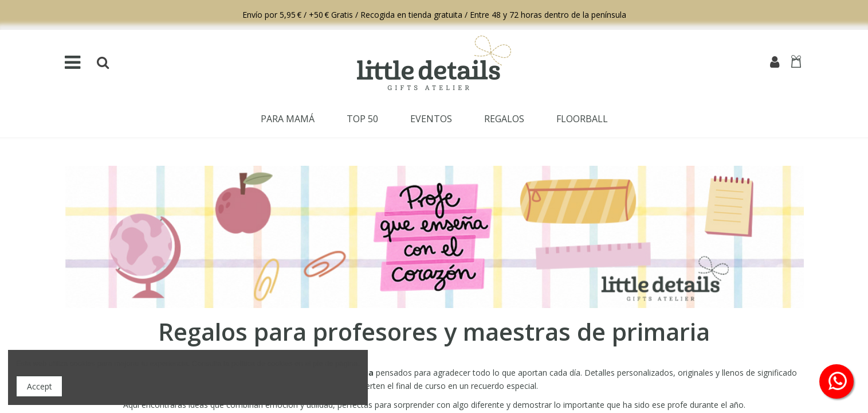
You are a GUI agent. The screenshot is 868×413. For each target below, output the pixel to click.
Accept (40, 386)
